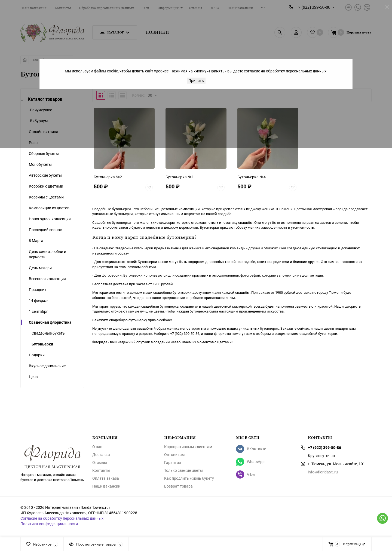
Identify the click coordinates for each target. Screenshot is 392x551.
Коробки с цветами (46, 186)
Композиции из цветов (49, 208)
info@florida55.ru (323, 472)
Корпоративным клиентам (188, 447)
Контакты (101, 470)
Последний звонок (45, 230)
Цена (33, 377)
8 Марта (36, 241)
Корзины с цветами (46, 197)
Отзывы (100, 463)
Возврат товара (178, 486)
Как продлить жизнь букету (189, 478)
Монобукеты (40, 164)
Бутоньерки (42, 344)
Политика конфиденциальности (49, 524)
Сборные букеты (44, 153)
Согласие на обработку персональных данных (62, 518)
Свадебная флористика (50, 322)
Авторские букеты (45, 175)
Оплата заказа (106, 478)
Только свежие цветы (183, 470)
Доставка (101, 455)
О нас (97, 447)
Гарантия (173, 463)
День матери (40, 268)
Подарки (37, 355)
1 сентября (39, 311)
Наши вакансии (106, 486)
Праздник (38, 290)
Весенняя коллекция (47, 279)
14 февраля (39, 300)
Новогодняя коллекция (50, 219)
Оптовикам (174, 455)
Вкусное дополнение (47, 366)
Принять (196, 80)
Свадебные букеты (49, 333)
